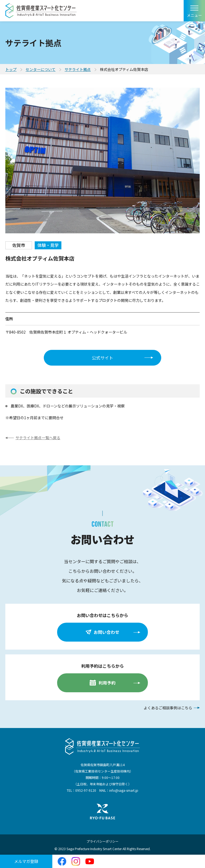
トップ (11, 69)
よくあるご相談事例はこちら (168, 708)
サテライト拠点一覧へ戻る (38, 438)
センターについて (41, 69)
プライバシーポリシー (102, 841)
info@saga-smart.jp (124, 790)
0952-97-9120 (86, 790)
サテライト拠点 (78, 69)
